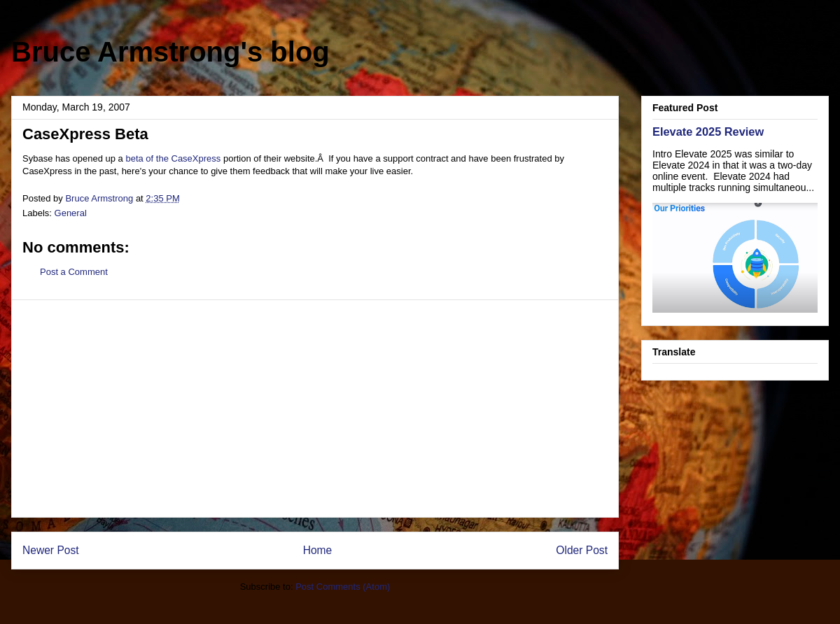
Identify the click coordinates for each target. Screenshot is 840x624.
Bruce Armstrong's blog (170, 52)
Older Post (582, 550)
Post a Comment (74, 272)
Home (318, 550)
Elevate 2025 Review (708, 132)
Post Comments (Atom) (343, 587)
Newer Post (51, 550)
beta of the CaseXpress (173, 158)
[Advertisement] (315, 409)
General (71, 213)
